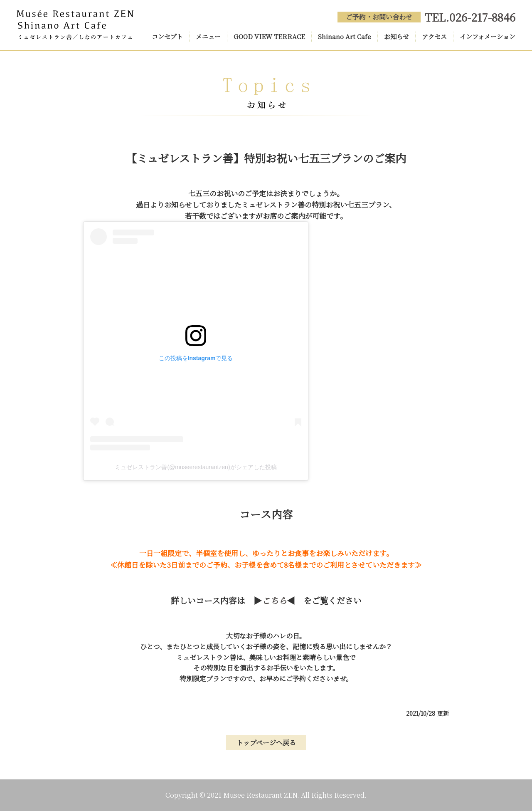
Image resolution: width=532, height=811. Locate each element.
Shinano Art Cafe (345, 36)
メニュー (208, 36)
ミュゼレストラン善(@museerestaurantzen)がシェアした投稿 (196, 467)
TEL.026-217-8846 (470, 17)
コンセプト (167, 36)
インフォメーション (488, 36)
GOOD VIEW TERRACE (269, 36)
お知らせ (397, 36)
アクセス (434, 36)
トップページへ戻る (266, 743)
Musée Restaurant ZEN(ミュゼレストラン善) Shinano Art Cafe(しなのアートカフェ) (75, 25)
